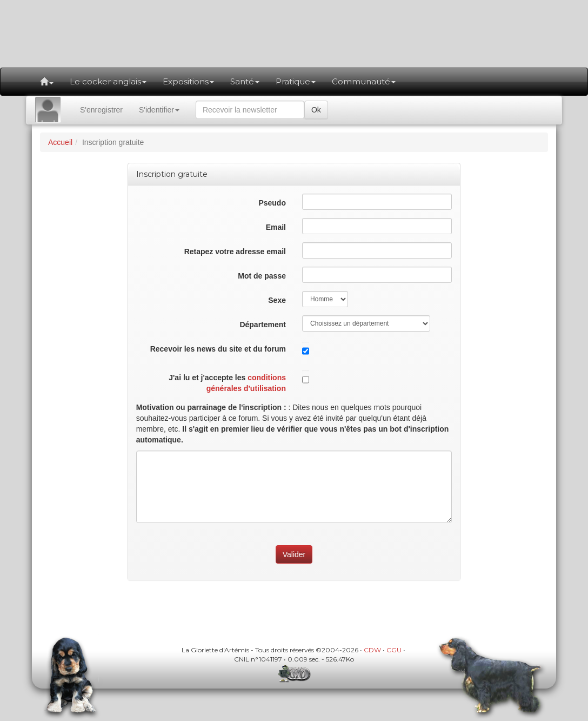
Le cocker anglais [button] (108, 81)
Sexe (277, 300)
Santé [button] (245, 81)
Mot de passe (262, 276)
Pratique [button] (296, 81)
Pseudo (272, 203)
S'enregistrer (101, 110)
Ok (316, 110)
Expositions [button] (188, 81)
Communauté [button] (364, 81)
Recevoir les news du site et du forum (218, 349)
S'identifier (159, 110)
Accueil (60, 142)
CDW (372, 650)
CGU (394, 650)
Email (276, 227)
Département (263, 325)
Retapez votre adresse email (235, 252)
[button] (47, 82)
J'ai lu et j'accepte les (227, 383)
